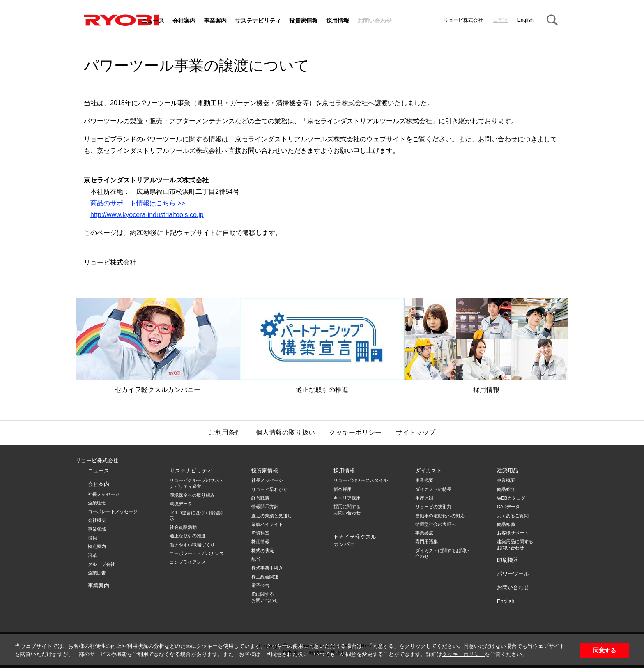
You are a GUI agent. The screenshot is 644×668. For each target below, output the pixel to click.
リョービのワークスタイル (361, 480)
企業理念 (97, 503)
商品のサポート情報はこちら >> (138, 203)
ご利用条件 (225, 432)
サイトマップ (416, 432)
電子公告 (260, 585)
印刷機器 (508, 560)
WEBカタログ (511, 498)
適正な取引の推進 (322, 346)
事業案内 (215, 21)
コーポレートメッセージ (113, 511)
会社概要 (97, 520)
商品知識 (506, 524)
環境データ (181, 504)
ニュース (153, 21)
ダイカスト (429, 471)
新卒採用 (343, 489)
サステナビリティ (258, 21)
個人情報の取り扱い (285, 432)
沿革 (92, 555)
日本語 (500, 20)
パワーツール (513, 574)
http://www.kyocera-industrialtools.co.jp (147, 215)
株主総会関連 (265, 577)
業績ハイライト (267, 524)
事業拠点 (424, 533)
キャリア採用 (347, 498)
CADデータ (508, 507)
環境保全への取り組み (192, 495)
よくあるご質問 (513, 516)
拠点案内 (97, 546)
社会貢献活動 (183, 527)
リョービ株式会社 (97, 460)
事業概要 (424, 480)
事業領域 (97, 529)
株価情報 (260, 541)
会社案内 (184, 21)
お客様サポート (513, 533)
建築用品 (508, 471)
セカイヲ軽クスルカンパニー (158, 346)
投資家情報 (304, 21)
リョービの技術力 (433, 507)
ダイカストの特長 (433, 489)
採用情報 (338, 21)
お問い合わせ (375, 21)
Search (552, 21)
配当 (256, 559)
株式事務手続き (267, 568)
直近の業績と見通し (272, 516)
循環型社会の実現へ (436, 524)
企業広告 (97, 573)
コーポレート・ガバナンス (197, 553)
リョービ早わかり (269, 489)
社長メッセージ (104, 494)
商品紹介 (506, 489)
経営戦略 (260, 498)
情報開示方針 (265, 507)
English (526, 20)
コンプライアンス (188, 562)
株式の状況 (263, 551)
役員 (92, 538)
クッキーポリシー (463, 654)
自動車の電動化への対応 (440, 516)
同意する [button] (605, 650)
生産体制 (424, 498)
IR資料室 (260, 533)
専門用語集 (427, 541)
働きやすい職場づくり (192, 545)
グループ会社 (101, 564)
